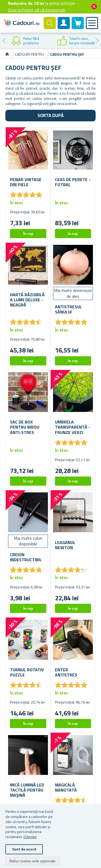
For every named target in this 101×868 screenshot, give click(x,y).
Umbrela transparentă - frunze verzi (73, 427)
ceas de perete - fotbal (73, 182)
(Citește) (30, 837)
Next (97, 41)
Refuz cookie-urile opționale (32, 861)
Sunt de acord (24, 849)
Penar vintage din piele (26, 182)
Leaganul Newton (65, 545)
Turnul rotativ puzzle (27, 672)
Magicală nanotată (66, 788)
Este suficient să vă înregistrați (37, 10)
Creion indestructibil (26, 557)
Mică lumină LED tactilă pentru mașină (27, 790)
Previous (4, 41)
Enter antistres (66, 672)
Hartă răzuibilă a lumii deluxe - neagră (27, 300)
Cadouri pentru (30, 54)
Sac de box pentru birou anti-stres (25, 427)
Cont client (64, 27)
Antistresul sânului (68, 309)
